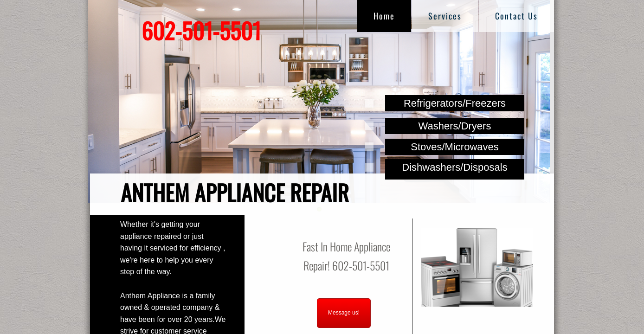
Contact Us (516, 16)
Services (445, 16)
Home (384, 16)
